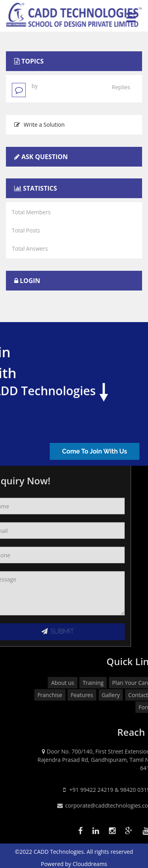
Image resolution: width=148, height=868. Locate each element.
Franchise (110, 695)
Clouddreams (90, 864)
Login (30, 281)
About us (123, 683)
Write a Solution (39, 125)
